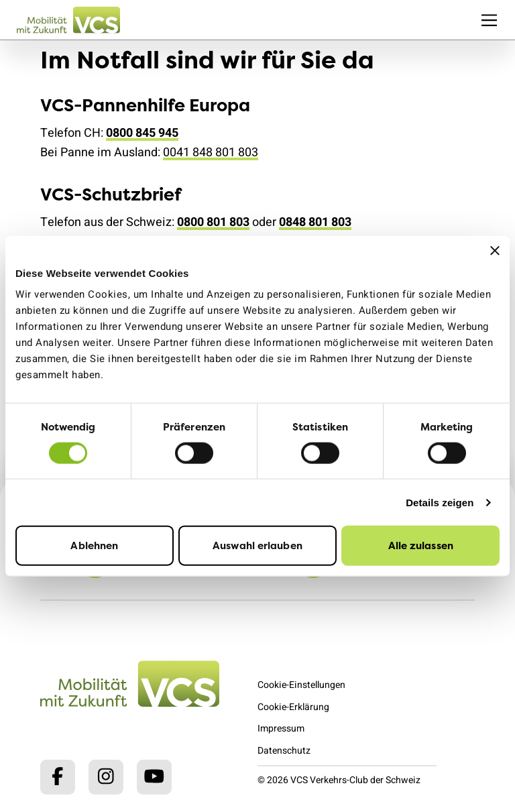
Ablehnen (94, 545)
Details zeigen (440, 502)
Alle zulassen (421, 545)
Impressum (281, 729)
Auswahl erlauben (257, 545)
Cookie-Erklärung (293, 707)
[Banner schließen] (495, 250)
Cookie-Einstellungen (301, 685)
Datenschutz (284, 751)
